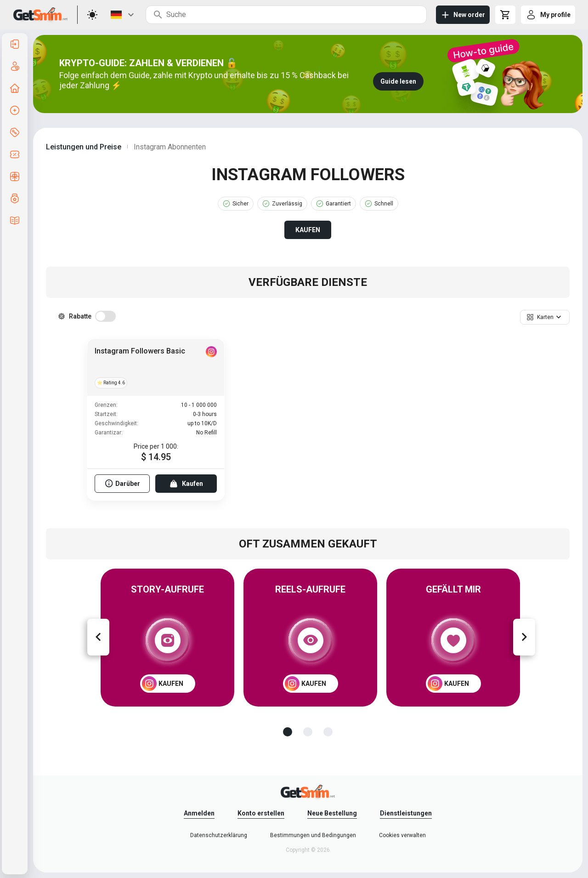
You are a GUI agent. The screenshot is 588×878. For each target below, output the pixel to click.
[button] (545, 317)
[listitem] (15, 44)
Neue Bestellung (332, 813)
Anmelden (199, 813)
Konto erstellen (261, 813)
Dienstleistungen (406, 813)
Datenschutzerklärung (219, 835)
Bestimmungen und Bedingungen (313, 835)
